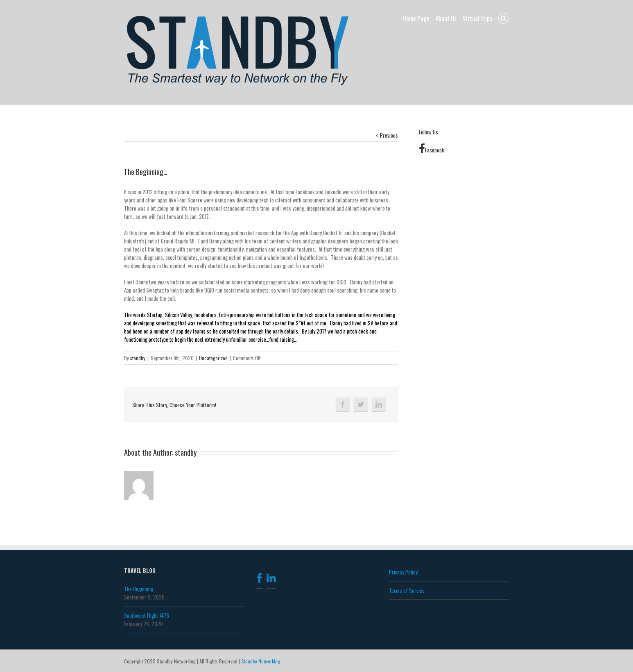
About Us (446, 18)
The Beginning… (140, 589)
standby (138, 358)
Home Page (416, 18)
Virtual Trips (477, 18)
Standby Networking (261, 661)
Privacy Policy (403, 572)
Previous (389, 135)
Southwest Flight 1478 (147, 615)
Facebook (432, 150)
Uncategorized (213, 358)
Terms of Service (407, 590)
